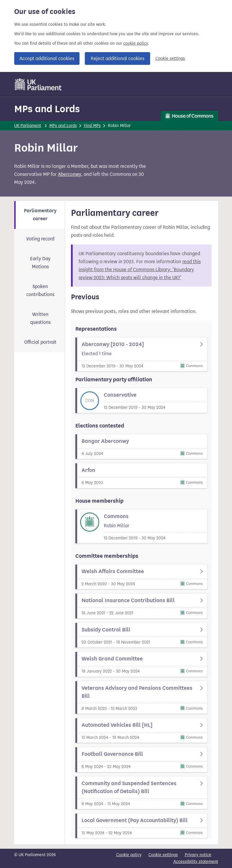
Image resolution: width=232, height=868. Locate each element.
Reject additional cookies (117, 58)
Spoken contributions (40, 290)
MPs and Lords (47, 109)
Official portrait (40, 342)
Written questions (40, 318)
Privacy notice (198, 855)
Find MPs (92, 126)
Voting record (40, 239)
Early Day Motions (40, 263)
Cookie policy (129, 855)
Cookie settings (170, 58)
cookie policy (136, 43)
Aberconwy (69, 174)
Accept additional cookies (47, 58)
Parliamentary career (40, 215)
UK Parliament (28, 126)
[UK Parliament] (38, 84)
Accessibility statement (196, 862)
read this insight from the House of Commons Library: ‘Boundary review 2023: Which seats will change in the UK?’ (140, 270)
